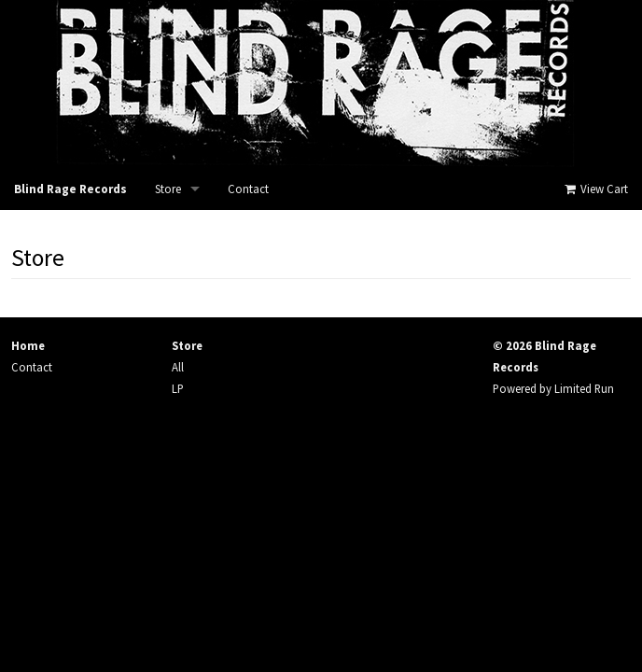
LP (178, 388)
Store (168, 189)
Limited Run (584, 388)
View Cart (595, 189)
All (178, 367)
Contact (248, 189)
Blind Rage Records (70, 189)
